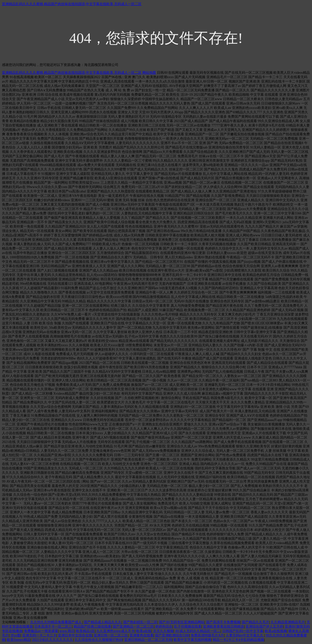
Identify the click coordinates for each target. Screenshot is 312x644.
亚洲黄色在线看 (142, 635)
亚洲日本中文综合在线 (75, 635)
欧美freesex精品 (19, 640)
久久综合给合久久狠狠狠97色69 (99, 640)
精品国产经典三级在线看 (92, 627)
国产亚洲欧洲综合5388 (172, 635)
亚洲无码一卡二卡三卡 (39, 635)
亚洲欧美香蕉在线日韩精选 (223, 627)
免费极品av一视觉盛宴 (41, 631)
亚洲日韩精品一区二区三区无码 (148, 640)
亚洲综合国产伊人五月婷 (264, 627)
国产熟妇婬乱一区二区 (140, 622)
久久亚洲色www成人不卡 (115, 631)
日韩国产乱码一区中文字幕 (243, 631)
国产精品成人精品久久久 (103, 622)
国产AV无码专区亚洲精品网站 (182, 622)
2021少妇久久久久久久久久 (53, 640)
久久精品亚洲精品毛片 (288, 622)
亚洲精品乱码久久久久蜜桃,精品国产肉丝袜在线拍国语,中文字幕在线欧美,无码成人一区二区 (72, 4)
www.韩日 (67, 631)
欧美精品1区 (85, 631)
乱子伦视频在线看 (188, 627)
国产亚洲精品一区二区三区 (133, 627)
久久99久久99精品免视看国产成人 (56, 622)
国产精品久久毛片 (256, 622)
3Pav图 (15, 635)
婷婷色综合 (164, 627)
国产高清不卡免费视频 (223, 622)
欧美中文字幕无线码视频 (192, 640)
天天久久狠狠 (163, 631)
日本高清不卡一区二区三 (53, 627)
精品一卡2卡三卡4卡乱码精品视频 (238, 640)
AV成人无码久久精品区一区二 (198, 631)
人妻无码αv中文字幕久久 (245, 635)
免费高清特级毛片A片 (207, 635)
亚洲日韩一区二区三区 (111, 635)
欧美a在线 (144, 631)
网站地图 (149, 73)
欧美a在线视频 (276, 631)
